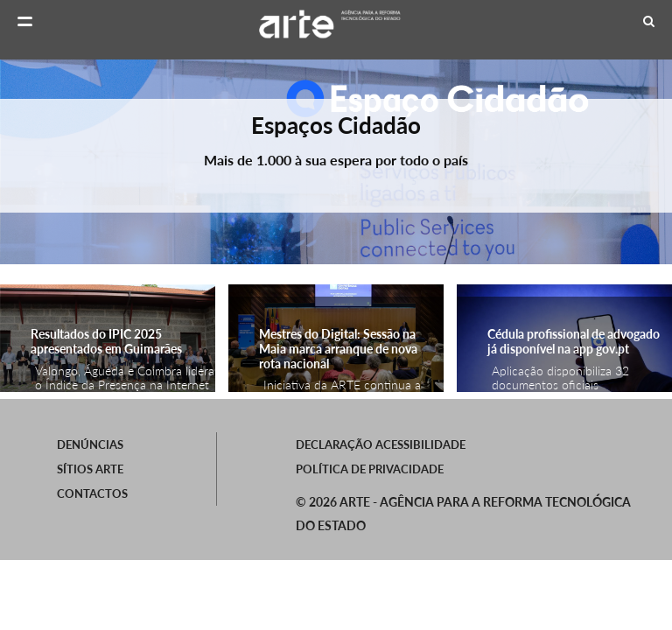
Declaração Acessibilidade (381, 444)
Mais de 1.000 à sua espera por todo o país (336, 160)
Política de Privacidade (370, 469)
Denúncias (90, 444)
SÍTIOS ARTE (90, 469)
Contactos (92, 493)
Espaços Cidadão (336, 125)
